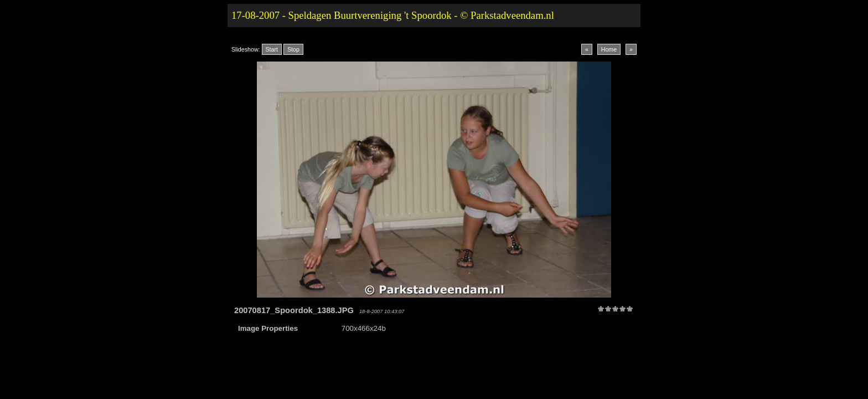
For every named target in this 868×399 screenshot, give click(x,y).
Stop (293, 49)
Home (609, 49)
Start (272, 49)
